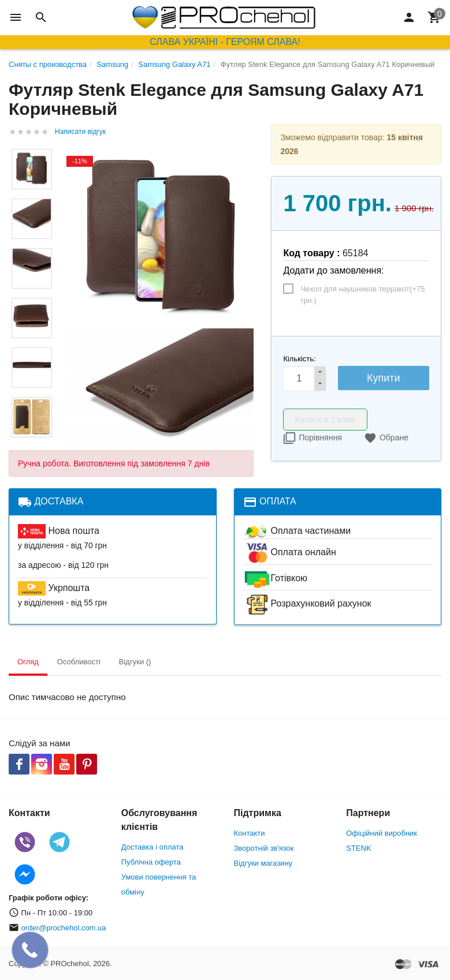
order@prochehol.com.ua (64, 928)
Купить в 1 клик (325, 420)
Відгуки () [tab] (135, 662)
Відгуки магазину (263, 863)
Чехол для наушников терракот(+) (362, 295)
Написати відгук (80, 132)
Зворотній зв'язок (264, 848)
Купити (384, 378)
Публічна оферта (151, 862)
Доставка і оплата (153, 847)
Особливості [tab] (79, 662)
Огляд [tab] (28, 662)
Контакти (250, 833)
